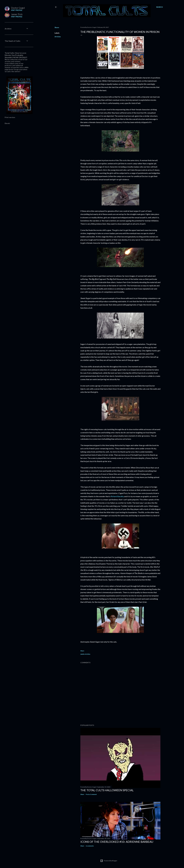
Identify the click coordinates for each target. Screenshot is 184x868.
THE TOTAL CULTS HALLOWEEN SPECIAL (107, 790)
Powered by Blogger (109, 861)
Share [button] (57, 27)
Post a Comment (91, 794)
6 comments (90, 846)
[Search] (159, 7)
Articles (58, 37)
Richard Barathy (117, 496)
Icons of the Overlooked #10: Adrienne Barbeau (117, 842)
